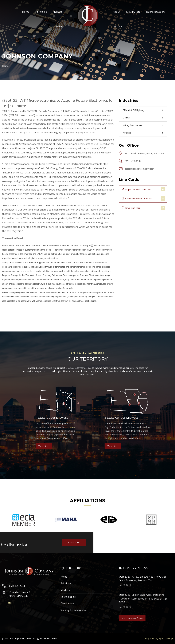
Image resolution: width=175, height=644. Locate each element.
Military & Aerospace (133, 125)
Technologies (54, 27)
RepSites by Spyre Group (159, 639)
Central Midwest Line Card (137, 198)
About (116, 12)
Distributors (133, 12)
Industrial (127, 133)
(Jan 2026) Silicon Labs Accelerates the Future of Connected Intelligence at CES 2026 (143, 599)
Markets (57, 12)
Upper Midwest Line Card (137, 189)
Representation (155, 12)
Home (26, 12)
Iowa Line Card (131, 208)
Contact (117, 27)
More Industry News (132, 618)
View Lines (44, 446)
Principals (41, 12)
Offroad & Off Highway (133, 110)
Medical (126, 118)
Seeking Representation (74, 610)
